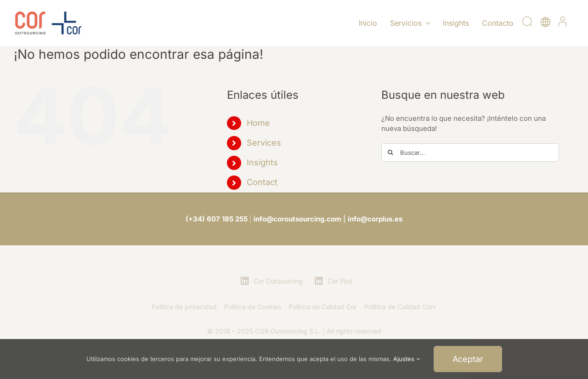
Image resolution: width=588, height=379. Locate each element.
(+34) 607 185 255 (217, 219)
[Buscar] (390, 153)
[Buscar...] (470, 153)
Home (258, 123)
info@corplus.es (375, 219)
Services (264, 143)
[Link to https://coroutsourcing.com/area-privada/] (563, 26)
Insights (262, 162)
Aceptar (468, 359)
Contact (262, 182)
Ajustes (407, 359)
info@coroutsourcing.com (297, 219)
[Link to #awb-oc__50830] (527, 26)
